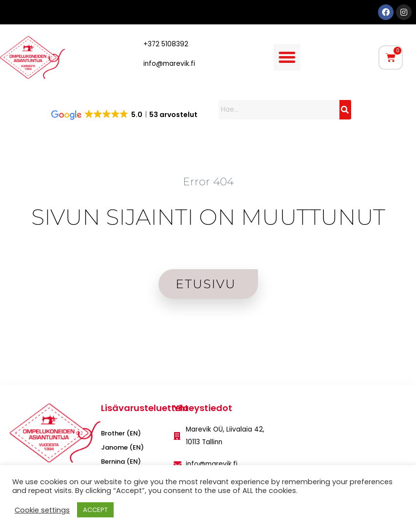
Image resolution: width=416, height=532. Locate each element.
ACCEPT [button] (95, 510)
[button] (287, 58)
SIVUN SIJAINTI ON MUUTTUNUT (208, 217)
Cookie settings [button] (42, 510)
